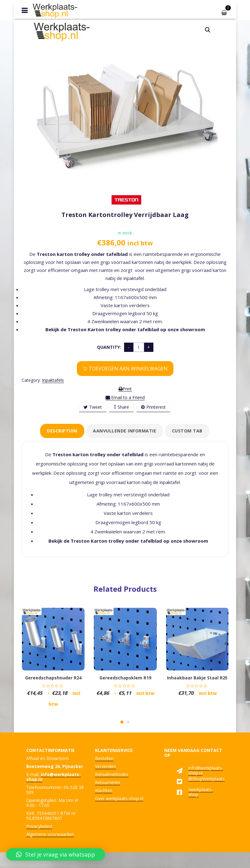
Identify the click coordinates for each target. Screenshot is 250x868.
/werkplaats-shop (201, 792)
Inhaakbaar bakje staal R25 (197, 678)
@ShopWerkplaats (206, 779)
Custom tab (187, 431)
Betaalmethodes (112, 774)
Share (121, 407)
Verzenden (106, 766)
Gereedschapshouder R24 (53, 678)
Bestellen (104, 758)
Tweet (93, 407)
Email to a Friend (125, 397)
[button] (208, 30)
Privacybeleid (39, 826)
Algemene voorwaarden (50, 834)
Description (62, 431)
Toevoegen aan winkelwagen (128, 369)
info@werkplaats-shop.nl (206, 770)
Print (125, 389)
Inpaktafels (53, 380)
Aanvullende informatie (125, 431)
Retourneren (108, 782)
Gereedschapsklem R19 (125, 678)
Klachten (104, 790)
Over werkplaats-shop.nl (119, 798)
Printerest (153, 407)
